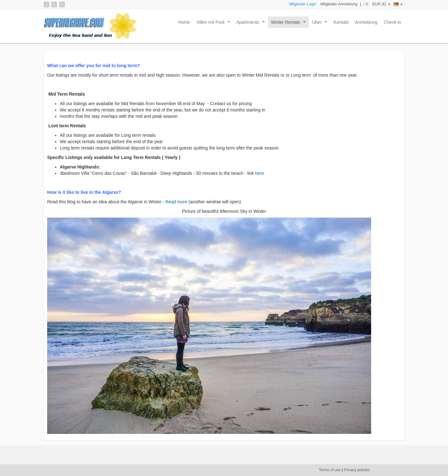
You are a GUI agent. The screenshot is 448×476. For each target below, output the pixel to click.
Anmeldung (366, 22)
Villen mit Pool (215, 24)
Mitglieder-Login (303, 4)
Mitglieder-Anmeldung (339, 4)
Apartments (252, 24)
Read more (176, 202)
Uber (321, 24)
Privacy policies (357, 470)
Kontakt (341, 22)
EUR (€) (381, 4)
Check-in (392, 22)
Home (184, 22)
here (259, 173)
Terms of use (330, 470)
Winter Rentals (290, 24)
